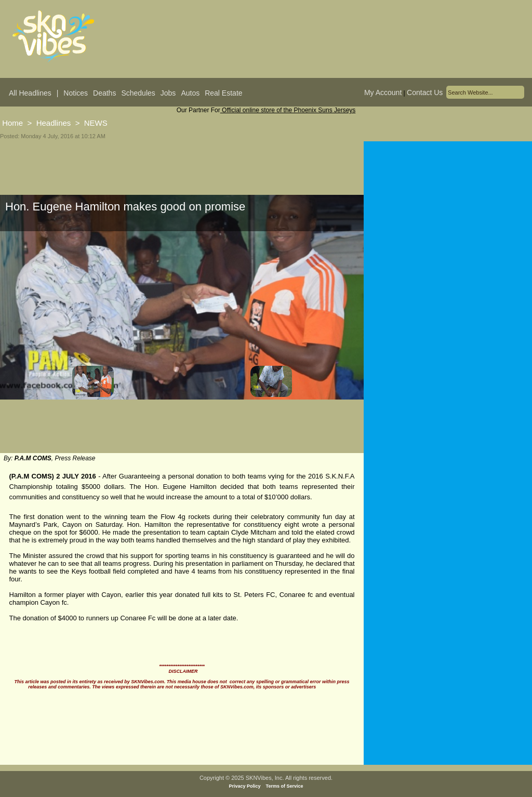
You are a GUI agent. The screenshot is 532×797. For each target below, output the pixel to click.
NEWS (96, 123)
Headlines (54, 123)
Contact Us (425, 92)
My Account (383, 92)
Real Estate (223, 93)
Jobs (168, 93)
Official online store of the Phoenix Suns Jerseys (288, 110)
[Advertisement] (448, 297)
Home (12, 123)
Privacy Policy (245, 786)
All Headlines (30, 93)
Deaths (104, 93)
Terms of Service (285, 786)
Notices (76, 93)
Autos (190, 93)
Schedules (138, 93)
